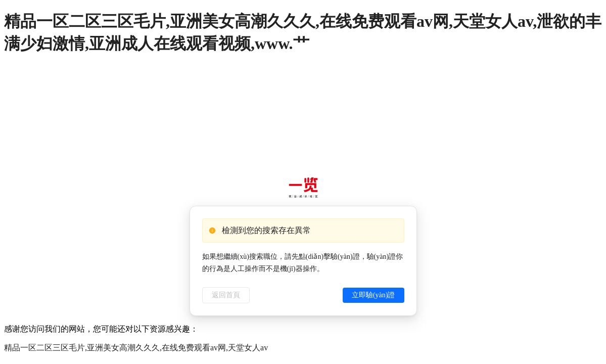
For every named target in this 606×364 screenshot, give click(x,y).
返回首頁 (226, 295)
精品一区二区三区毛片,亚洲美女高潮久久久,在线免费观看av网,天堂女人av (136, 348)
